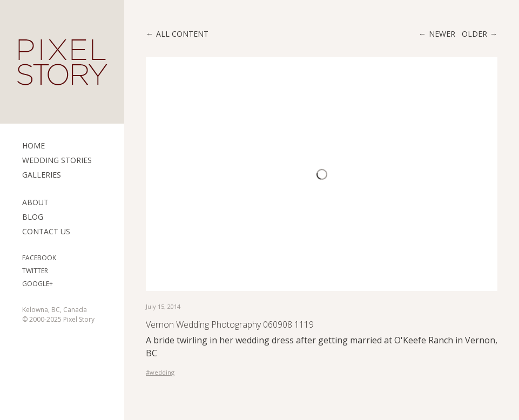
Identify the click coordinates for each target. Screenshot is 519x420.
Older (474, 34)
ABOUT (35, 202)
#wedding (160, 372)
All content (182, 34)
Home (33, 145)
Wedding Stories (57, 160)
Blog (33, 217)
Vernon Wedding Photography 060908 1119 (230, 324)
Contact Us (46, 231)
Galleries (42, 175)
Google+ (38, 284)
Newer (442, 34)
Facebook (39, 258)
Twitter (35, 271)
